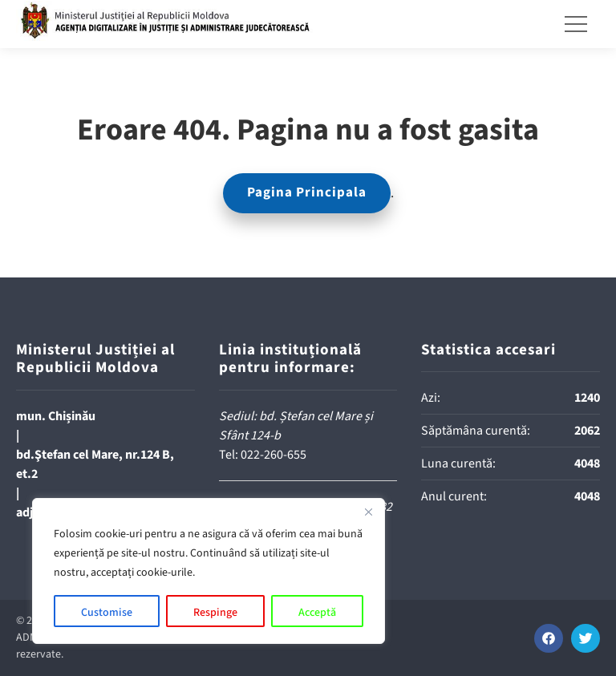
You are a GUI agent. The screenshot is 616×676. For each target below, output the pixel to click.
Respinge (215, 613)
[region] (209, 571)
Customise (107, 613)
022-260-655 (274, 455)
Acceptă (317, 613)
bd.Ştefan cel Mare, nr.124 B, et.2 (95, 464)
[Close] (368, 512)
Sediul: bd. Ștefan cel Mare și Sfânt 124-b (296, 426)
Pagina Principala (307, 192)
